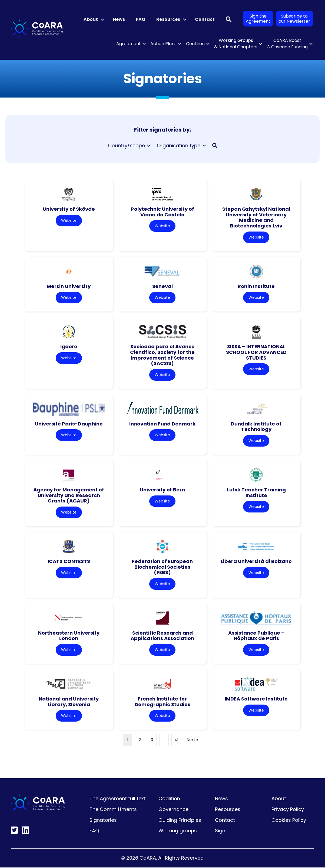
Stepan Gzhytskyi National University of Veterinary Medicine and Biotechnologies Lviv (256, 217)
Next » (192, 740)
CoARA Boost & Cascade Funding (287, 44)
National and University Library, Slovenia (69, 702)
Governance (173, 810)
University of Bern (162, 490)
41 (176, 740)
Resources (168, 19)
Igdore (69, 347)
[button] (102, 19)
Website (69, 220)
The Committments (113, 810)
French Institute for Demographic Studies (162, 702)
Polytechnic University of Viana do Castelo (162, 212)
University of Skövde (69, 209)
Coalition (195, 44)
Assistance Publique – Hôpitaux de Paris (256, 636)
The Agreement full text (118, 799)
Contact (205, 19)
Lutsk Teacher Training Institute (256, 493)
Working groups (178, 831)
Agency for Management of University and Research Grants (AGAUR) (69, 495)
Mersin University (69, 286)
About (91, 19)
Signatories (103, 821)
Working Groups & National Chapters (236, 44)
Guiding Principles (180, 821)
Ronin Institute (256, 286)
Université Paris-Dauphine (69, 424)
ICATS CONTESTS (69, 562)
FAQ (141, 19)
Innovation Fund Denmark (162, 424)
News (119, 19)
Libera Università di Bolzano (256, 562)
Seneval (162, 286)
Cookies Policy (289, 821)
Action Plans (163, 44)
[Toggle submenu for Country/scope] (149, 146)
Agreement (129, 44)
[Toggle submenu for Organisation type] (204, 146)
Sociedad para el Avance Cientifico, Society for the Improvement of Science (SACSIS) (162, 355)
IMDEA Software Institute (256, 699)
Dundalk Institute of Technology (256, 427)
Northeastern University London (69, 636)
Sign (220, 831)
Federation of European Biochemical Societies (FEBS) (162, 567)
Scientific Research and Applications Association (162, 636)
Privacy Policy (288, 810)
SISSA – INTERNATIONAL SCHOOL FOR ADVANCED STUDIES (256, 352)
